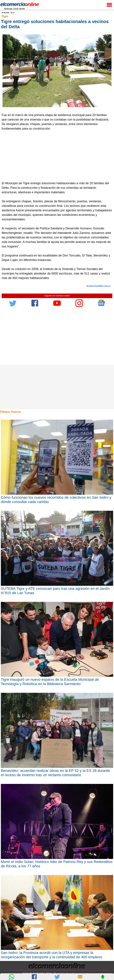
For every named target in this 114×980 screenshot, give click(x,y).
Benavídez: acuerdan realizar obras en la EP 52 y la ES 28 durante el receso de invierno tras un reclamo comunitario (55, 773)
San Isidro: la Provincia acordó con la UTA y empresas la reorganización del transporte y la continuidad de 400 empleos (51, 955)
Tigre (5, 16)
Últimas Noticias (11, 412)
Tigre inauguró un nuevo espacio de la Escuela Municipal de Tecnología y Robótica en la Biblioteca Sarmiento (50, 682)
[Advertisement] (55, 156)
